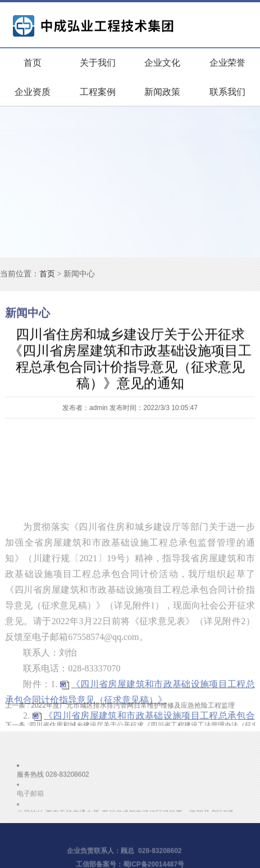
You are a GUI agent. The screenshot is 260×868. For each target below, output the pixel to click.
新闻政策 (162, 92)
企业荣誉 (227, 63)
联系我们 (227, 92)
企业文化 (162, 63)
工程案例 (98, 92)
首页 (33, 63)
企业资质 (33, 92)
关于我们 (98, 63)
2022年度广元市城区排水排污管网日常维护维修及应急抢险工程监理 (120, 707)
